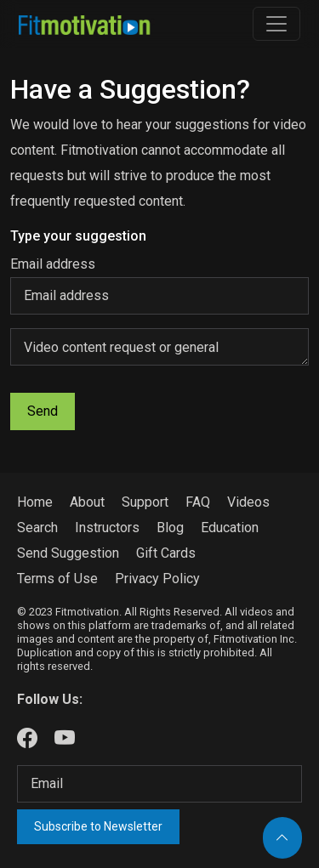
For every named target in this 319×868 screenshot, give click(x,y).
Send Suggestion (68, 553)
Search (37, 528)
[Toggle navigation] (276, 24)
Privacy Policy (157, 579)
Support (145, 502)
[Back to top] (282, 838)
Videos (248, 502)
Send (43, 411)
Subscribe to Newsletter (98, 826)
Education (230, 528)
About (87, 502)
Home (35, 502)
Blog (170, 528)
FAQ (198, 502)
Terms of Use (57, 579)
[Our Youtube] (65, 739)
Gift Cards (166, 553)
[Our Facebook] (27, 739)
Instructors (107, 528)
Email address (53, 264)
